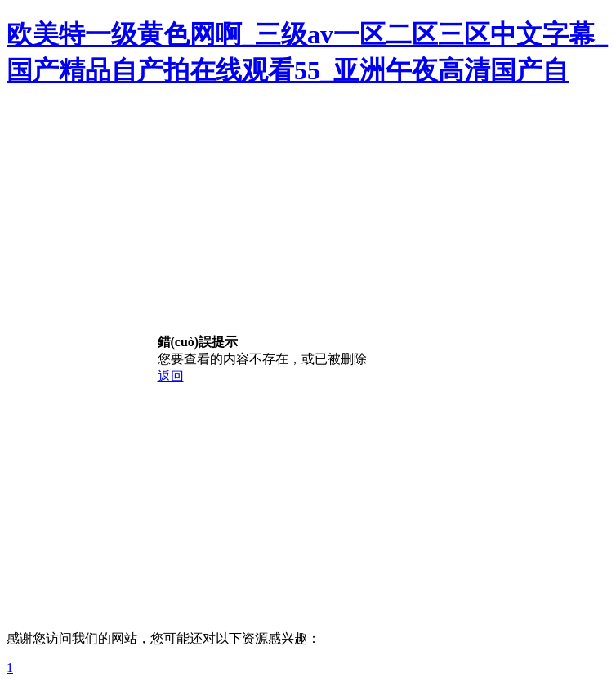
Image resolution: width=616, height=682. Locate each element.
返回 (171, 376)
